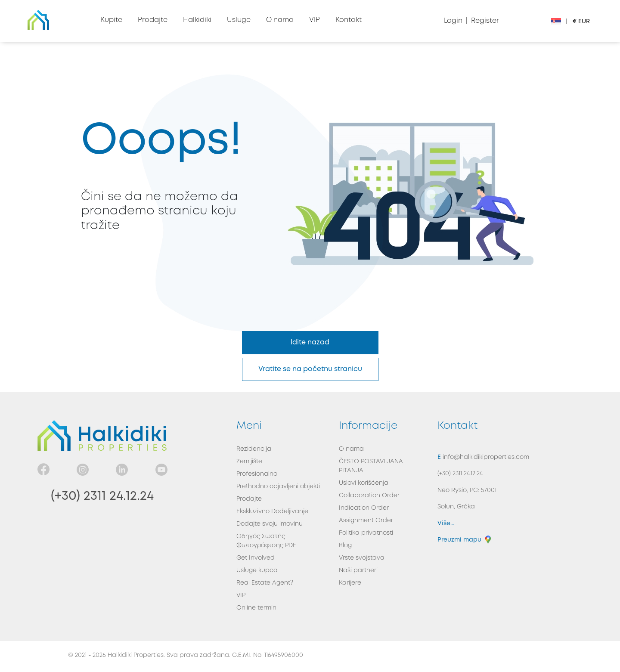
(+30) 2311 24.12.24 (102, 496)
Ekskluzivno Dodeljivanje (272, 511)
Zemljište (249, 461)
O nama (351, 449)
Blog (345, 545)
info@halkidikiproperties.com (485, 457)
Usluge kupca (257, 570)
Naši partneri (358, 570)
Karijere (350, 583)
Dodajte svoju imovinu (270, 524)
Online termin (256, 608)
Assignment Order (366, 520)
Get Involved (256, 558)
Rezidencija (254, 449)
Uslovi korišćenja (364, 483)
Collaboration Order (369, 495)
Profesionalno (257, 474)
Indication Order (364, 508)
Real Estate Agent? (265, 583)
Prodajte (249, 499)
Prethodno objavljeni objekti (278, 486)
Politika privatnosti (366, 533)
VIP (241, 595)
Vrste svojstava (362, 558)
